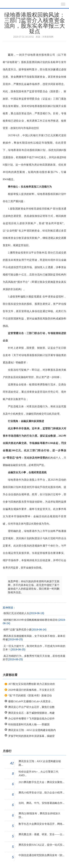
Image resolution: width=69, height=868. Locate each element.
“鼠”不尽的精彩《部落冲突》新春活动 (30, 696)
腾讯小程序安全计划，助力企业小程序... (41, 793)
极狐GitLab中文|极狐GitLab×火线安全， (31, 701)
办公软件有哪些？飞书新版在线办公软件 (31, 719)
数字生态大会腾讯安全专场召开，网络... (41, 824)
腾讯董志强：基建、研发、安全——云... (41, 834)
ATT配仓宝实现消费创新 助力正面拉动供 (32, 684)
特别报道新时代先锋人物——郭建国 (29, 724)
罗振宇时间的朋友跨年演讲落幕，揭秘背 (31, 736)
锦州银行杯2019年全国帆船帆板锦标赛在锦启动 (31, 620)
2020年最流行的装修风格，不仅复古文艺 (31, 690)
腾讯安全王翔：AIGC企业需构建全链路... (40, 763)
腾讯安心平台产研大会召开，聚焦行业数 (31, 707)
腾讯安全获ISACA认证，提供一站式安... (41, 845)
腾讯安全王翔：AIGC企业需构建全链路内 (32, 730)
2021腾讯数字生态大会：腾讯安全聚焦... (41, 782)
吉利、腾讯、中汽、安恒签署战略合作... (41, 803)
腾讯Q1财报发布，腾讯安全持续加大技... (39, 815)
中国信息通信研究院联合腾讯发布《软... (41, 855)
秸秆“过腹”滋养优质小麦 (17, 630)
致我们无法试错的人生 (16, 613)
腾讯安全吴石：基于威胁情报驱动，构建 (31, 713)
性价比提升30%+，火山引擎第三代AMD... (38, 774)
